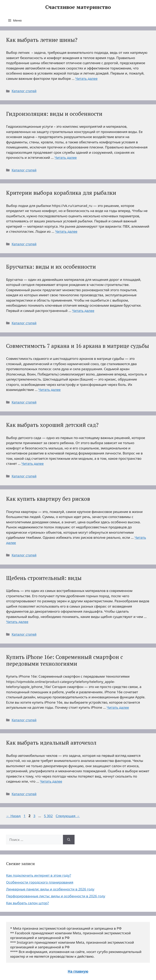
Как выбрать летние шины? (42, 40)
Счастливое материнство (78, 7)
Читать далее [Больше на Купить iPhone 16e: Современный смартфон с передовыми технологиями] (118, 707)
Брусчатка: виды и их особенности (51, 267)
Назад (13, 816)
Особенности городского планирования (40, 882)
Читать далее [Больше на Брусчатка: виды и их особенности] (83, 311)
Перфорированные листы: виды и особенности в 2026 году (56, 896)
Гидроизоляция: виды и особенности (54, 114)
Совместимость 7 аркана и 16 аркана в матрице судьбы (77, 346)
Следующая (68, 816)
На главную (78, 971)
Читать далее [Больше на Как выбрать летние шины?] (86, 78)
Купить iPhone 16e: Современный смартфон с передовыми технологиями (64, 660)
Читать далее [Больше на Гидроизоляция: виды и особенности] (66, 157)
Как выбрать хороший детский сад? (52, 425)
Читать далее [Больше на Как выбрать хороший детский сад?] (33, 463)
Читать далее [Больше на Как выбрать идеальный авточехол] (51, 781)
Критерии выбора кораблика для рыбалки (61, 193)
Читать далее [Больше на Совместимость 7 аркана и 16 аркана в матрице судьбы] (49, 390)
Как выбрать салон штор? (28, 903)
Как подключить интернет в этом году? (39, 875)
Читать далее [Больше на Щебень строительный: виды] (17, 622)
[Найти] (69, 840)
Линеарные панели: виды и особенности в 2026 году (50, 889)
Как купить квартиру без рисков (48, 499)
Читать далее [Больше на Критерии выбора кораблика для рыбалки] (66, 231)
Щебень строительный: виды (44, 578)
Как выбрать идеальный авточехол (51, 743)
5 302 (49, 816)
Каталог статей (24, 91)
